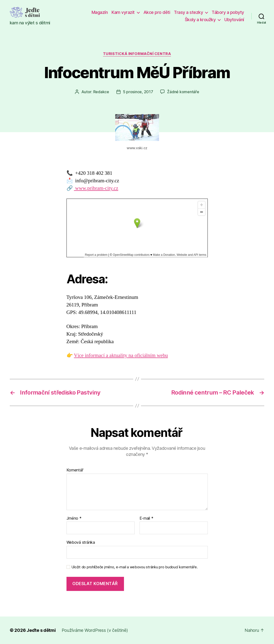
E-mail (146, 518)
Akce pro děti (157, 12)
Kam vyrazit (123, 12)
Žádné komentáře (183, 92)
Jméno (74, 518)
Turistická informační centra (137, 54)
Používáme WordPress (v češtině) (95, 630)
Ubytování (234, 20)
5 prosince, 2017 (138, 92)
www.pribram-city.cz (96, 188)
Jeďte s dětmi (41, 630)
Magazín (100, 12)
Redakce (101, 92)
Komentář (75, 470)
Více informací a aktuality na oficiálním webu (121, 355)
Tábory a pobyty (228, 12)
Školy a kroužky (200, 20)
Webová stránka (81, 542)
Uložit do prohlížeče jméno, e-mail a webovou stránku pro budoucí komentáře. (135, 567)
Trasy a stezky (188, 12)
